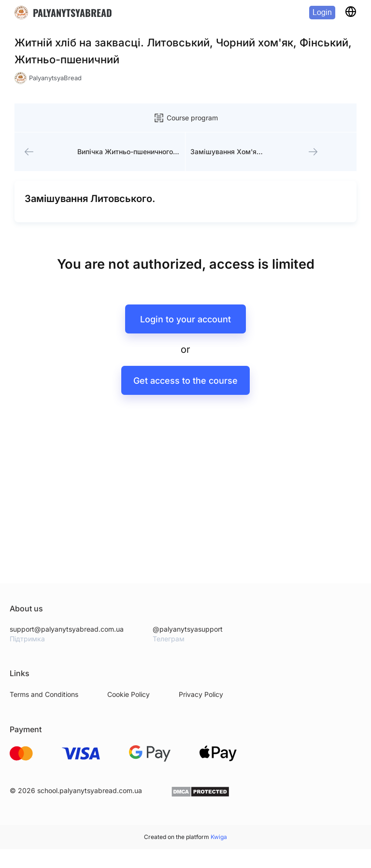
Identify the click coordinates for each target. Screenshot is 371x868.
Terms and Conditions (44, 694)
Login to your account (185, 319)
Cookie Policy (128, 694)
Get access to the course (185, 381)
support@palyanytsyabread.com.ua (67, 629)
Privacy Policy (201, 694)
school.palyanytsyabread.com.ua (90, 790)
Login (322, 12)
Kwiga (219, 837)
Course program (185, 118)
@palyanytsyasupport (188, 629)
